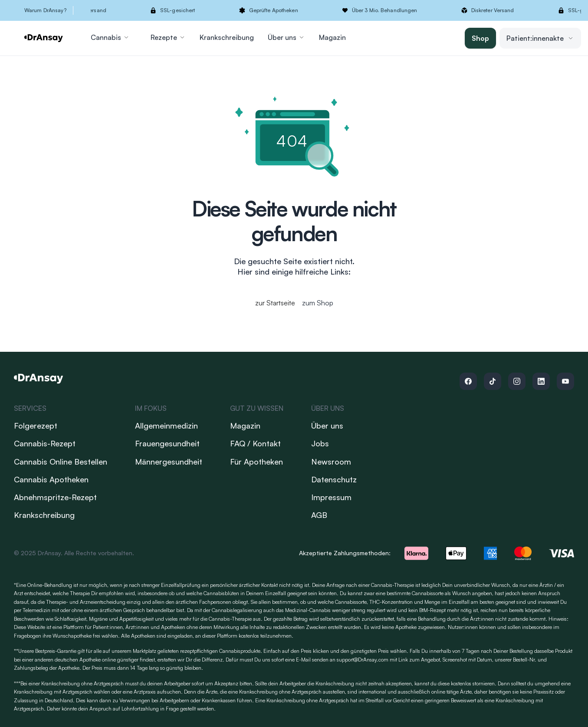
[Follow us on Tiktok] (493, 381)
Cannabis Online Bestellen (61, 462)
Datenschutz (334, 479)
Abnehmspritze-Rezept (55, 497)
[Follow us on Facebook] (468, 381)
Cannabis (110, 37)
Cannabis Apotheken (51, 479)
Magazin (332, 37)
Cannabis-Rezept (45, 443)
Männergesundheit (169, 462)
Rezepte (168, 37)
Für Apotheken (256, 462)
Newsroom (331, 462)
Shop (480, 38)
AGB (319, 515)
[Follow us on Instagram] (517, 381)
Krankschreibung (227, 37)
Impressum (331, 497)
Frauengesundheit (167, 443)
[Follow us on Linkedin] (541, 381)
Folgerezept (36, 426)
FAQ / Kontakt (255, 443)
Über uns (286, 37)
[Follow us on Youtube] (565, 381)
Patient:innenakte (540, 38)
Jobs (320, 443)
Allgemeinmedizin (166, 426)
